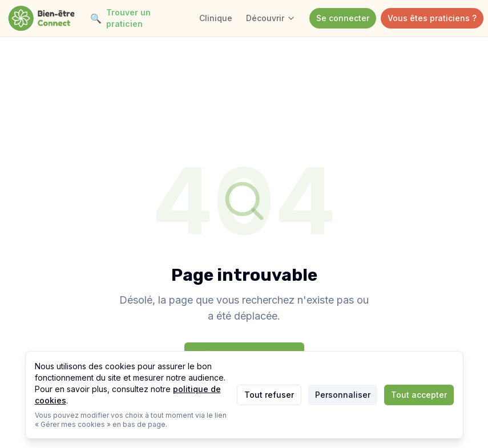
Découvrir (271, 18)
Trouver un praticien (120, 18)
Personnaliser (343, 395)
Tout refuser (269, 395)
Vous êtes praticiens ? (432, 18)
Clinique (216, 18)
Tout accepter (419, 395)
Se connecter (343, 18)
